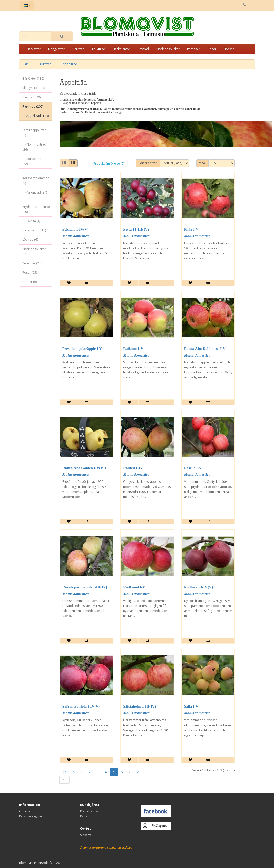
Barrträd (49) (31, 97)
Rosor (212, 49)
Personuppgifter (31, 816)
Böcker (229, 49)
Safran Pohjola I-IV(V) (81, 706)
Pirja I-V (191, 229)
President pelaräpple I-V (82, 349)
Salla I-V (191, 706)
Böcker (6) (29, 282)
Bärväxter (34, 49)
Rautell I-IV (133, 468)
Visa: (202, 163)
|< (65, 772)
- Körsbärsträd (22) (34, 161)
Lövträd (143, 49)
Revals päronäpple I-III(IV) (85, 587)
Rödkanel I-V (134, 587)
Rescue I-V (193, 468)
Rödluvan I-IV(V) (199, 587)
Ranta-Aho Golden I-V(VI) (84, 468)
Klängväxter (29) (34, 88)
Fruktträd (99, 49)
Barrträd (78, 49)
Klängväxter (56, 49)
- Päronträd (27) (35, 192)
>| (64, 780)
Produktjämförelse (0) (109, 163)
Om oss (25, 811)
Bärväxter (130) (33, 79)
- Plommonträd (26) (34, 147)
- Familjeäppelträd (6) (35, 130)
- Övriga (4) (31, 221)
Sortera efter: (148, 163)
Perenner (194, 49)
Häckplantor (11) (34, 230)
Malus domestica (76, 236)
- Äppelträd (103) (36, 116)
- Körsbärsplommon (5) (36, 178)
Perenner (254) (33, 263)
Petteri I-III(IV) (136, 229)
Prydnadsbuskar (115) (34, 251)
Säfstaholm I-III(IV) (140, 706)
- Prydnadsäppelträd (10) (36, 207)
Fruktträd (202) (33, 106)
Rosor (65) (30, 273)
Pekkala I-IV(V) (76, 229)
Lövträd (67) (31, 240)
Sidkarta (86, 835)
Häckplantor (121, 49)
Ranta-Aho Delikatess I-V (205, 349)
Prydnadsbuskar (168, 49)
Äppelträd (70, 64)
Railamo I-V (133, 349)
